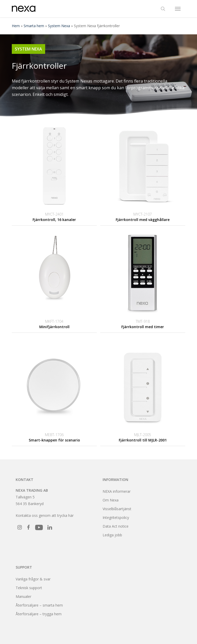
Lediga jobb (112, 535)
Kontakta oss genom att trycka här (45, 515)
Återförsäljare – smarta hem (39, 605)
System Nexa (59, 26)
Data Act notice (116, 526)
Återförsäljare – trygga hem (39, 614)
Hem (16, 26)
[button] (178, 9)
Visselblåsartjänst (117, 509)
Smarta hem (34, 26)
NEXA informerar (117, 491)
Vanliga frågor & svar (33, 579)
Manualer (23, 596)
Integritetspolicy (116, 517)
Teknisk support (29, 588)
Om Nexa (111, 500)
